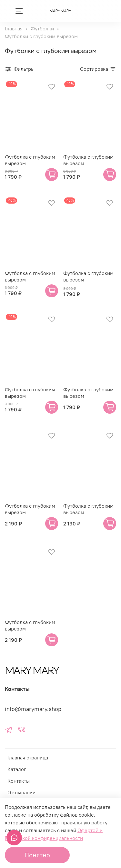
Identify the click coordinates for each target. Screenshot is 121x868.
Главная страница (28, 757)
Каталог (17, 769)
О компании (21, 792)
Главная (14, 28)
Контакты (19, 781)
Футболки (42, 28)
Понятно (37, 855)
